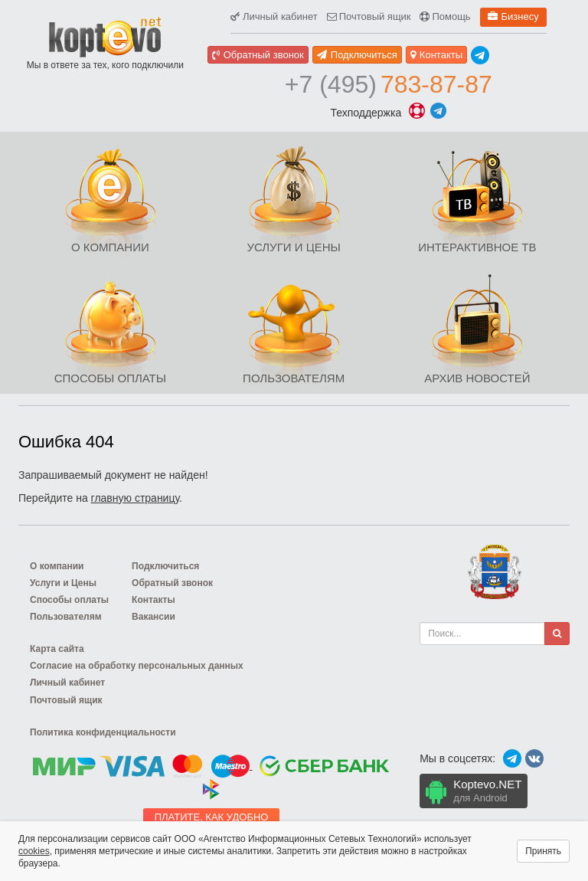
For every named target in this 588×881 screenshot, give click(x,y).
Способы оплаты (110, 378)
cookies (34, 851)
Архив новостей (477, 378)
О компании (110, 247)
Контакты (436, 55)
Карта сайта (57, 649)
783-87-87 (389, 84)
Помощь (445, 16)
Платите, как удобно (212, 817)
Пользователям (294, 378)
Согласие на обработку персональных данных (137, 666)
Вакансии (154, 617)
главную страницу (135, 498)
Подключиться (357, 55)
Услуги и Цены (293, 247)
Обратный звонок (258, 55)
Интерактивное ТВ (477, 247)
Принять (543, 851)
